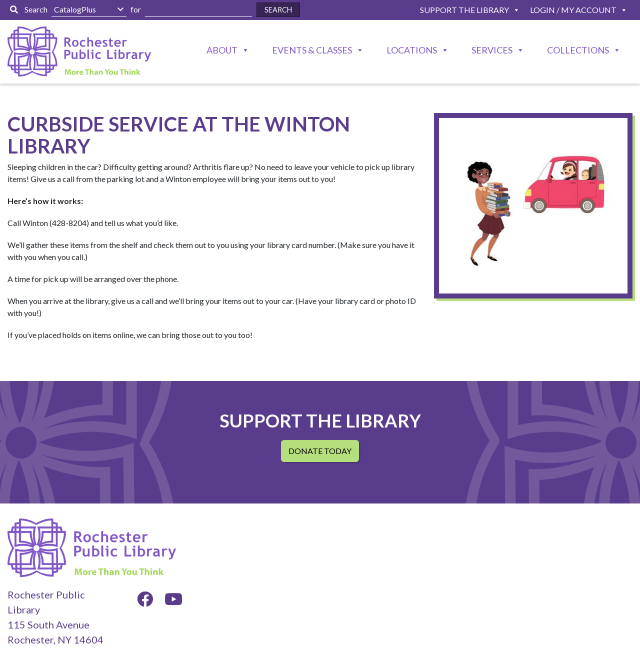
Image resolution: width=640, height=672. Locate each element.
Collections (578, 50)
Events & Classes (312, 50)
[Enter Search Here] (198, 10)
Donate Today (320, 451)
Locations (412, 50)
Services (492, 50)
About (222, 50)
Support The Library (464, 10)
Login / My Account (573, 10)
